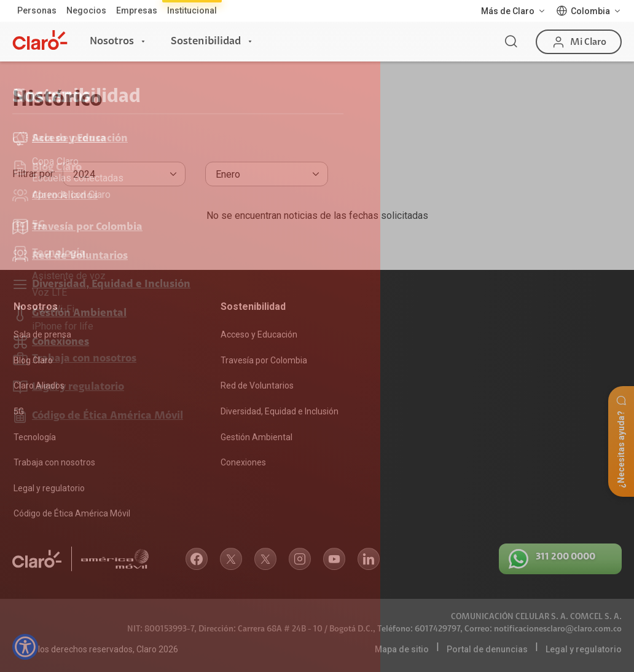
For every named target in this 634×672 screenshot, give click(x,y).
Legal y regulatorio (49, 488)
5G (19, 411)
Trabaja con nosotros (54, 462)
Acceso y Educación (259, 334)
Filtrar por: (34, 174)
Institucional (192, 10)
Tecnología (35, 437)
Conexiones (243, 462)
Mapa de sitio (402, 649)
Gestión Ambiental (256, 437)
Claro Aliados (39, 385)
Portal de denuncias (487, 649)
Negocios (86, 10)
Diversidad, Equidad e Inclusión (280, 411)
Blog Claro (33, 360)
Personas (37, 10)
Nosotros (112, 41)
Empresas (137, 10)
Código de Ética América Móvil (72, 513)
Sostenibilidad (206, 41)
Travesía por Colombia (264, 360)
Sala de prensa (42, 334)
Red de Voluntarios (257, 385)
